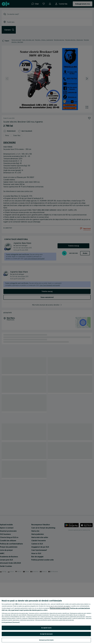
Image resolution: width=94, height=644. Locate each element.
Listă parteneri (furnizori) (11, 622)
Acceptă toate (46, 628)
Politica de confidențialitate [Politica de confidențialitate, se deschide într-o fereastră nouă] (80, 608)
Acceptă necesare (46, 634)
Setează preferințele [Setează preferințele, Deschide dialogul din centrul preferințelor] (46, 640)
